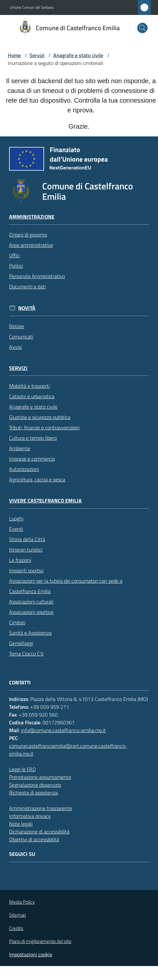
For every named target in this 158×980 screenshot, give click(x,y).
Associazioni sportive (31, 612)
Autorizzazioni (24, 469)
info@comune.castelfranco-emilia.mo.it (63, 730)
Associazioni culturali (31, 602)
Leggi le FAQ (23, 769)
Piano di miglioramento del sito (40, 941)
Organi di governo (28, 235)
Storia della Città (27, 539)
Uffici (14, 255)
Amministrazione (32, 217)
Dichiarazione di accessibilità (39, 832)
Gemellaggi (21, 643)
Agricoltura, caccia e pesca (37, 479)
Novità (27, 308)
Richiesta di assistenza (33, 793)
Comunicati (21, 337)
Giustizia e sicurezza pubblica (40, 417)
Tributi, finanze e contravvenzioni (44, 427)
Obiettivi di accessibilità (34, 839)
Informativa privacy (30, 816)
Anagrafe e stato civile (78, 55)
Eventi (16, 529)
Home (14, 55)
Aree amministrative (31, 245)
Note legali (21, 824)
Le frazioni (20, 560)
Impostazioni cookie (31, 954)
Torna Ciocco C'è (26, 654)
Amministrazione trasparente (41, 808)
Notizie (17, 326)
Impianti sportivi (26, 570)
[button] (142, 28)
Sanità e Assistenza (30, 633)
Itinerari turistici (26, 550)
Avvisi (15, 347)
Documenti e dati (27, 286)
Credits (16, 928)
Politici (16, 266)
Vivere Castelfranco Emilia (45, 501)
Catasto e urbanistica (32, 396)
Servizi (37, 55)
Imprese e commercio (32, 459)
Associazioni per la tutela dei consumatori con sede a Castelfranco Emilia (66, 586)
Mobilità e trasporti (29, 386)
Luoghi (16, 518)
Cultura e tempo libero (33, 438)
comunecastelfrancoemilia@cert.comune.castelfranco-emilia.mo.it (68, 750)
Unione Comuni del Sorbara (32, 7)
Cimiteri (17, 622)
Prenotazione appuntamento (40, 777)
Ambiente (20, 448)
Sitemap (18, 915)
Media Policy (22, 902)
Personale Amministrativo (37, 276)
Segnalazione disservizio (35, 785)
